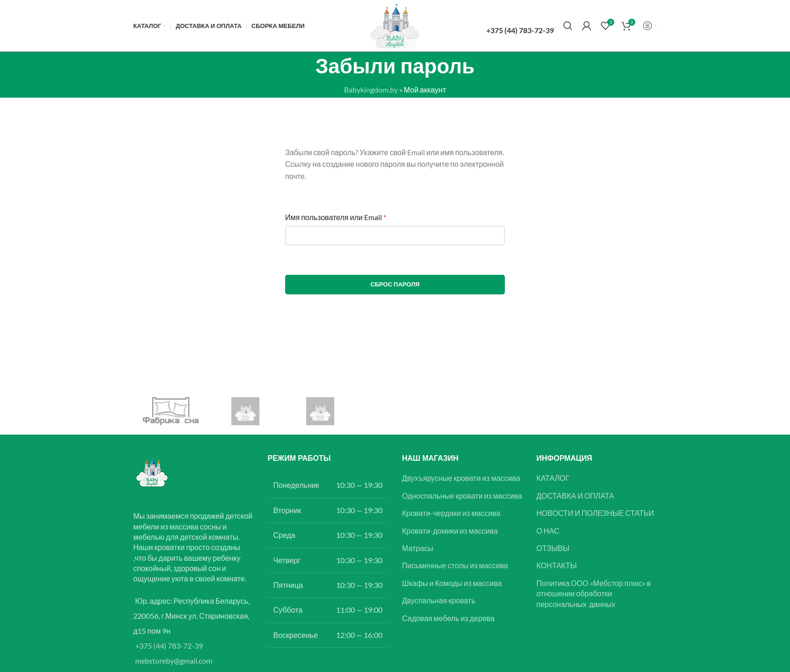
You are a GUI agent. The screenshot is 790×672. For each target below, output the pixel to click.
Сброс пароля (395, 284)
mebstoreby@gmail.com (174, 661)
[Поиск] (568, 26)
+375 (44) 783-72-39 (169, 646)
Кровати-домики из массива (450, 531)
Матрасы (418, 548)
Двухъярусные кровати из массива (461, 478)
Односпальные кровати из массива (462, 496)
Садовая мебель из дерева (448, 618)
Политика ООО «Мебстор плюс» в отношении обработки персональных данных (594, 593)
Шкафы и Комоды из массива (452, 583)
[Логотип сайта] (395, 25)
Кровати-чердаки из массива (451, 513)
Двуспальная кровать (439, 600)
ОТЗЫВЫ (553, 548)
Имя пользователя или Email (336, 217)
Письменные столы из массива (455, 565)
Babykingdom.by (371, 89)
